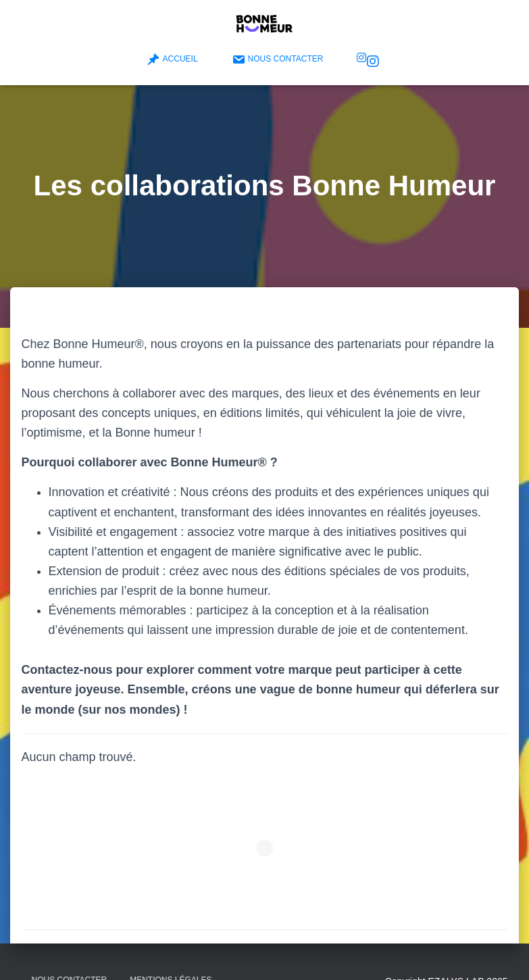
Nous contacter (278, 59)
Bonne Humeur (373, 62)
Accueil (172, 59)
